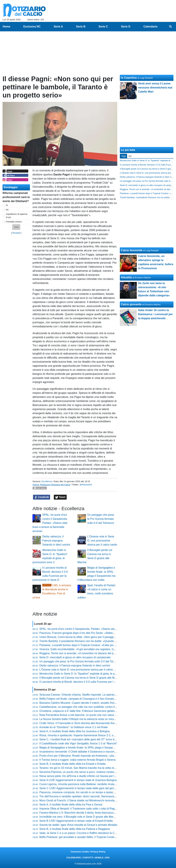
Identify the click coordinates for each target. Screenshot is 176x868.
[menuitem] (171, 27)
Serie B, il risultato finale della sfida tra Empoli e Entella (73, 764)
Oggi (123, 156)
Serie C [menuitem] (103, 27)
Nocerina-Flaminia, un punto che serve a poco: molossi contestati (79, 772)
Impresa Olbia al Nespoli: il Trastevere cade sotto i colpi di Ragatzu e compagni (87, 809)
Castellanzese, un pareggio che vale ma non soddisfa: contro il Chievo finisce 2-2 (88, 707)
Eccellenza (47, 481)
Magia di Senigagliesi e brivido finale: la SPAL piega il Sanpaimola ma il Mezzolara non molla (95, 748)
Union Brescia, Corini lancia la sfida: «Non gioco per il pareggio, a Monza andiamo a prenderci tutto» (100, 637)
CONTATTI (88, 858)
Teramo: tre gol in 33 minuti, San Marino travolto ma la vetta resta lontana (83, 768)
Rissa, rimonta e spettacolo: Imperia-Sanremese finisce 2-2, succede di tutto (85, 735)
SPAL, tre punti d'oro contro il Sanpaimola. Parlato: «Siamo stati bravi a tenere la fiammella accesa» (50, 523)
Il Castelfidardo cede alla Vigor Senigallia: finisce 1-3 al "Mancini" (78, 743)
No (7, 210)
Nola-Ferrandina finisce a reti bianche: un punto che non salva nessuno (82, 715)
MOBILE (99, 858)
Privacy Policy (98, 852)
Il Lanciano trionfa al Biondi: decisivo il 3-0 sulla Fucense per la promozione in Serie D (91, 682)
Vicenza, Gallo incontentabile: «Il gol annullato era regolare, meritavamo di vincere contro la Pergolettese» (103, 649)
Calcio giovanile (131, 304)
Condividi (42, 497)
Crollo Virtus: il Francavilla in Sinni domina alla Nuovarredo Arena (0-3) (82, 723)
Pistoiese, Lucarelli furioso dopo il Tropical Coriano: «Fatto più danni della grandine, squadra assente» (101, 645)
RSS (107, 858)
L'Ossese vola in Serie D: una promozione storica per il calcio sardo (102, 541)
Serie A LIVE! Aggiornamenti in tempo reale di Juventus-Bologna (78, 780)
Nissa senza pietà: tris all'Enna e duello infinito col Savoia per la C (79, 776)
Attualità (126, 277)
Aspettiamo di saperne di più (17, 216)
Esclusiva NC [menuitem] (32, 27)
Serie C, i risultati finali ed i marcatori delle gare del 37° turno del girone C (83, 739)
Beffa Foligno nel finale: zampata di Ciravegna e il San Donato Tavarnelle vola (86, 699)
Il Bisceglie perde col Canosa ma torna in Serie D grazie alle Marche (80, 678)
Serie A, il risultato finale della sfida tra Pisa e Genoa (71, 805)
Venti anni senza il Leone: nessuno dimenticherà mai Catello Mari (155, 88)
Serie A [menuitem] (58, 27)
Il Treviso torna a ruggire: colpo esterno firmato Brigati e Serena (78, 760)
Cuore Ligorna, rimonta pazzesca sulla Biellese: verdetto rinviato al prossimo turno (89, 784)
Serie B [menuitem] (81, 27)
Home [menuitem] (6, 27)
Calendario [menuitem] (151, 27)
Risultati (16, 233)
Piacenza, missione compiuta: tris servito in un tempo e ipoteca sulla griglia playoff (89, 792)
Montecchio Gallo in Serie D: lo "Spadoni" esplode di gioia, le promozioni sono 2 (87, 674)
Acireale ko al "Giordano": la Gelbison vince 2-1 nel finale (73, 727)
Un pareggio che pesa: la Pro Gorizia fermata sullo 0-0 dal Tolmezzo (101, 519)
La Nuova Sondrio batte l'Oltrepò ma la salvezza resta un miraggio (79, 719)
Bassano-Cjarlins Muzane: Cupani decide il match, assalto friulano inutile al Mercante (91, 703)
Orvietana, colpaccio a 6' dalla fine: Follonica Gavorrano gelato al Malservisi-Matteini (90, 711)
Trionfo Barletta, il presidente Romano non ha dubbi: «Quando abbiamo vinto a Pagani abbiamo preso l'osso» (105, 641)
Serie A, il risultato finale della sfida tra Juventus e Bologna (75, 731)
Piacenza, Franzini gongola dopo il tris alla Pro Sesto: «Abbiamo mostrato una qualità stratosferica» (99, 633)
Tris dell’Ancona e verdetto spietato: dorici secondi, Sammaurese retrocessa (85, 796)
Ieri (130, 156)
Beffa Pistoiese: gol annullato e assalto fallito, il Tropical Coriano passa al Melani (88, 837)
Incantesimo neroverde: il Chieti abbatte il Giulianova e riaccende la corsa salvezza (89, 752)
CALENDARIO (74, 858)
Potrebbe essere (14, 222)
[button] (16, 227)
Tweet (60, 497)
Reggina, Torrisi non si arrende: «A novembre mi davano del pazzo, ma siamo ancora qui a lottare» (99, 653)
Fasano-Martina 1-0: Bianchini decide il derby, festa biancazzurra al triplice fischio (88, 813)
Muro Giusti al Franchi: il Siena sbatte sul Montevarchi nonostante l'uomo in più (87, 800)
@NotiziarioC (86, 485)
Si (7, 205)
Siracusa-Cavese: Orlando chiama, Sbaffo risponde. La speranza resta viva (85, 695)
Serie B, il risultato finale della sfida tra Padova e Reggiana (75, 829)
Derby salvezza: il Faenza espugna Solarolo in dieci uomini (56, 541)
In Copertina (129, 78)
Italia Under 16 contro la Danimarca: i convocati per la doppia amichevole (155, 314)
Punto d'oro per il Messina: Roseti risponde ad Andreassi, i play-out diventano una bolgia (92, 756)
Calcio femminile (132, 250)
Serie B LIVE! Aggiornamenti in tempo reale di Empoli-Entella (76, 821)
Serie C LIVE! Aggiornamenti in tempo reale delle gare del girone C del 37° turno (88, 788)
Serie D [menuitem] (126, 27)
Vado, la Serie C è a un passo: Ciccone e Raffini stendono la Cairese (81, 833)
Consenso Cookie (80, 852)
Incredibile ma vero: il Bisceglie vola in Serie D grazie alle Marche (79, 817)
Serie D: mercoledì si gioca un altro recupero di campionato (75, 657)
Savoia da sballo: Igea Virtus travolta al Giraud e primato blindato (78, 825)
